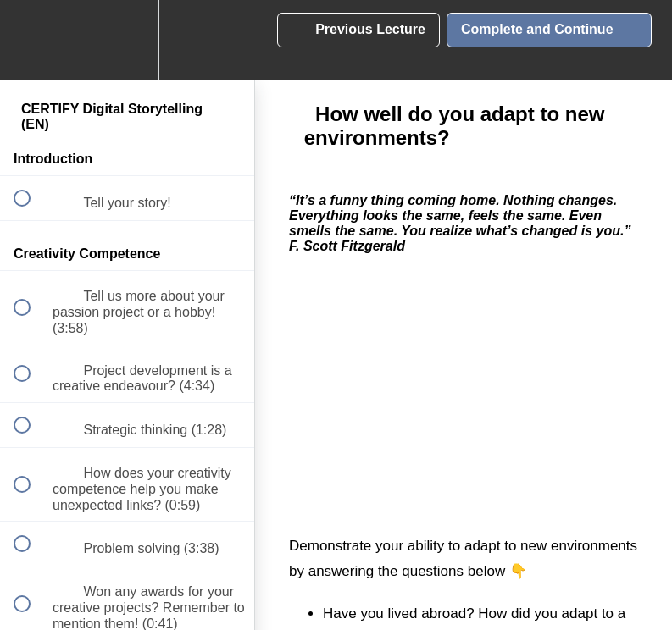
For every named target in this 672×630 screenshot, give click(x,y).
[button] (31, 40)
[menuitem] (127, 40)
